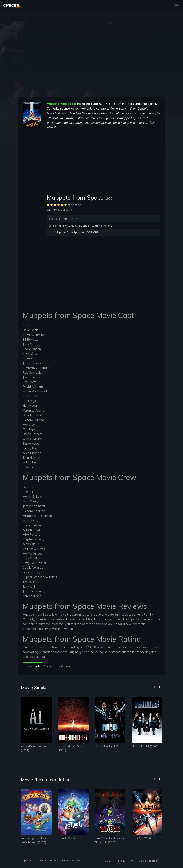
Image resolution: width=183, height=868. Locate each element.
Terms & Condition (148, 861)
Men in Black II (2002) (145, 746)
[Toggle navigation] (176, 6)
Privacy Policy (125, 861)
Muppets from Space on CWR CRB (77, 232)
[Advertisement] (104, 162)
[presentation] (154, 688)
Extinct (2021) (66, 838)
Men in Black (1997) (107, 746)
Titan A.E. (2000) (142, 838)
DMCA (108, 861)
